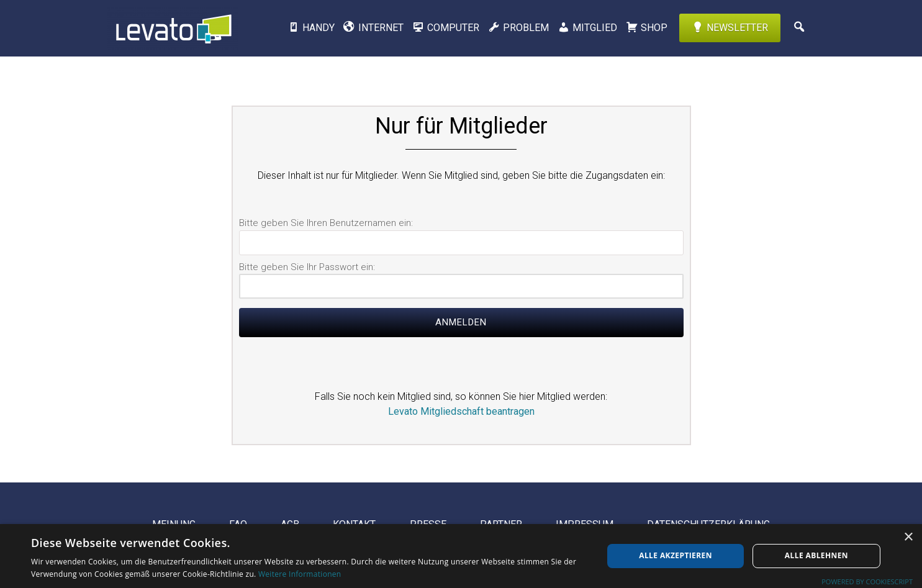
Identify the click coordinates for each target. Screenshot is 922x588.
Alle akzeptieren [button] (676, 555)
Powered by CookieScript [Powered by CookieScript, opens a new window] (867, 581)
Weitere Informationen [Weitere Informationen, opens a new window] (300, 574)
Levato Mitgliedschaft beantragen (461, 411)
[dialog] (461, 556)
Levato (173, 28)
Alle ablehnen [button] (816, 555)
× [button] (908, 537)
